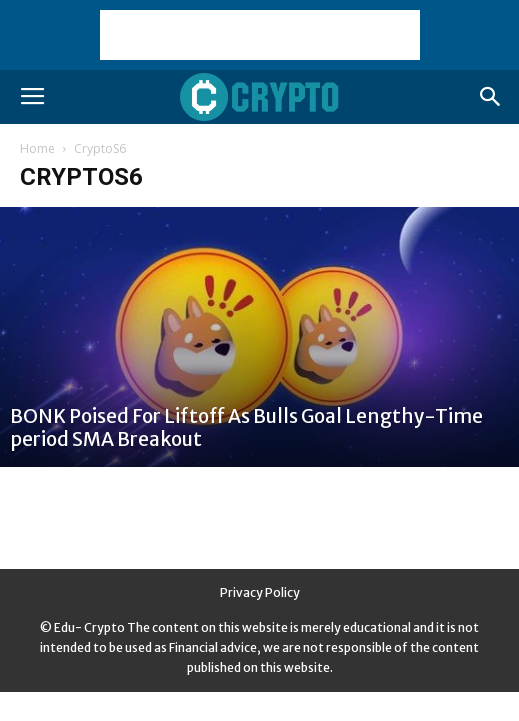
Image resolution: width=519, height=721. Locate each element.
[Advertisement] (260, 35)
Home (37, 148)
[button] (491, 97)
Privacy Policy (260, 592)
